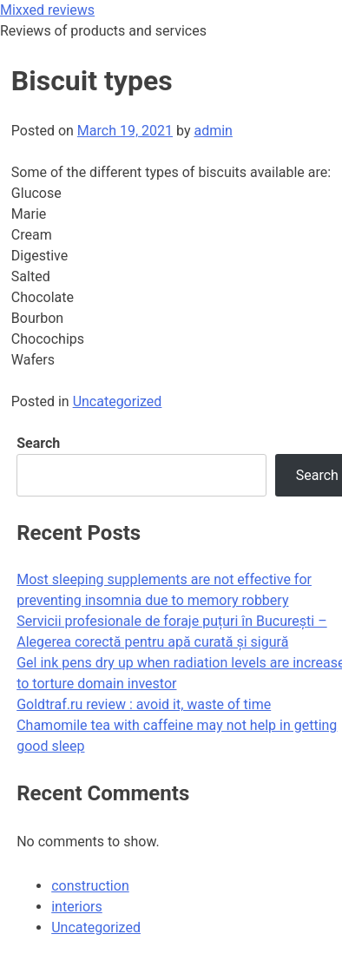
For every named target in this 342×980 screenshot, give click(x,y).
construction (90, 886)
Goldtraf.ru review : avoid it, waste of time (144, 704)
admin (213, 131)
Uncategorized (118, 401)
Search (38, 443)
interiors (77, 907)
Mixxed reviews (47, 10)
